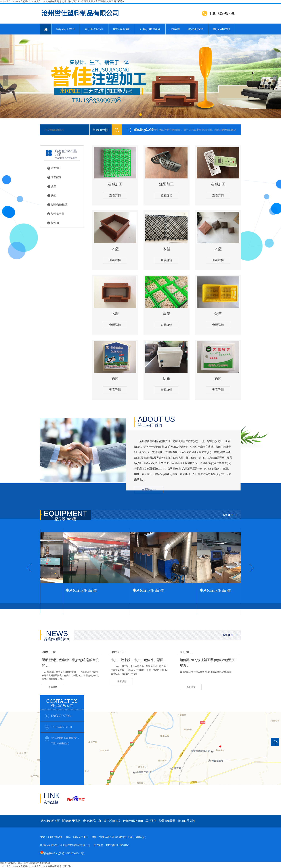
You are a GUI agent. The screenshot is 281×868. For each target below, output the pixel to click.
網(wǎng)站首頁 (50, 821)
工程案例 (174, 29)
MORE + (230, 515)
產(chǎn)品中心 (94, 29)
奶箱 (54, 196)
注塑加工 (56, 168)
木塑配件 (56, 177)
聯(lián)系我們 (221, 29)
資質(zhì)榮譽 (196, 29)
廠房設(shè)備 (121, 29)
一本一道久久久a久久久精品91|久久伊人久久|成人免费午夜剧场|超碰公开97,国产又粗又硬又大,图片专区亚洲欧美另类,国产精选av (62, 1)
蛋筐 (54, 186)
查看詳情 (115, 195)
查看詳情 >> (149, 490)
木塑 (115, 249)
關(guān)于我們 (65, 29)
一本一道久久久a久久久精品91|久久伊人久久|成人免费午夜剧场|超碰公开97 (36, 866)
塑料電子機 (58, 214)
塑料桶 (55, 223)
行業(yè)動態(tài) (150, 29)
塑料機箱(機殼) (60, 205)
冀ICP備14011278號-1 (117, 845)
